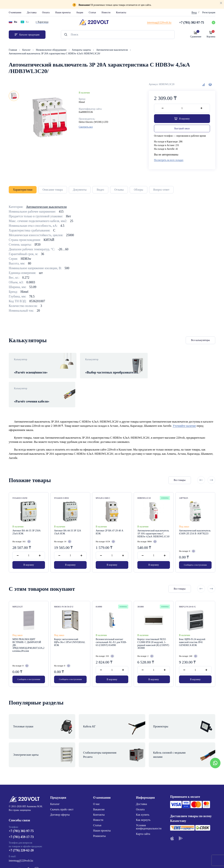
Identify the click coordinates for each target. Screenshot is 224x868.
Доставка (32, 12)
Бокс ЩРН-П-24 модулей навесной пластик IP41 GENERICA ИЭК (192, 628)
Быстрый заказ (182, 128)
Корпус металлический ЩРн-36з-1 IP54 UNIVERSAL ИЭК (70, 628)
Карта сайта (143, 805)
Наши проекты (63, 12)
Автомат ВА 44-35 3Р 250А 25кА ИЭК (27, 517)
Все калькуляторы (201, 340)
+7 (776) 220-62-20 (21, 822)
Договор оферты (60, 786)
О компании (15, 12)
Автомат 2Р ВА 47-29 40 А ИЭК (109, 517)
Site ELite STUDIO (133, 860)
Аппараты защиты (82, 50)
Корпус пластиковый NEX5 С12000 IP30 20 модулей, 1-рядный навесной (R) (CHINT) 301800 (153, 630)
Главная (13, 50)
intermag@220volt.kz (21, 832)
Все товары (179, 465)
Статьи (92, 12)
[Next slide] (211, 465)
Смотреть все (86, 127)
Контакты (121, 12)
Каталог (27, 50)
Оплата (46, 12)
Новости (106, 12)
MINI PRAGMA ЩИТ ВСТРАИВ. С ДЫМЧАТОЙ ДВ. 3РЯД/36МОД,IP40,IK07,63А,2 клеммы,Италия (28, 631)
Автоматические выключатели (112, 50)
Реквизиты (99, 807)
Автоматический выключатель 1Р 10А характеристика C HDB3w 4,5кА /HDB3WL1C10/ (154, 519)
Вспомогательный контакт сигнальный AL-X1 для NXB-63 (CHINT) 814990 (111, 628)
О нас (96, 775)
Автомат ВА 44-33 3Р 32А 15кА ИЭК (68, 517)
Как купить (143, 786)
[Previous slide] (201, 465)
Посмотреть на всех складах (169, 160)
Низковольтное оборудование (51, 50)
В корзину (29, 550)
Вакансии (99, 780)
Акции (80, 12)
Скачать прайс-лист (62, 780)
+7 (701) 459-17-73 (21, 808)
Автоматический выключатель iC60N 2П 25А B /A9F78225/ (195, 517)
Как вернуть (143, 791)
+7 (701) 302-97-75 (21, 802)
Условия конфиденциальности (149, 798)
